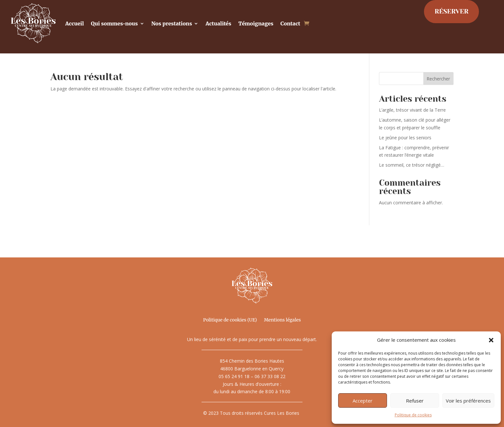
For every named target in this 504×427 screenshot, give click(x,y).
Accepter (363, 401)
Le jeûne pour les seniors (405, 138)
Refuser (415, 401)
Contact (291, 23)
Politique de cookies (413, 415)
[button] (491, 340)
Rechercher (438, 79)
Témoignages (256, 23)
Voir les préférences (468, 401)
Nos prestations (172, 23)
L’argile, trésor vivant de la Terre (412, 110)
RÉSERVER (452, 11)
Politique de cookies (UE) (230, 320)
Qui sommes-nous (114, 23)
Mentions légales (282, 320)
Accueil (75, 23)
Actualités (218, 23)
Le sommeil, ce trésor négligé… (412, 165)
